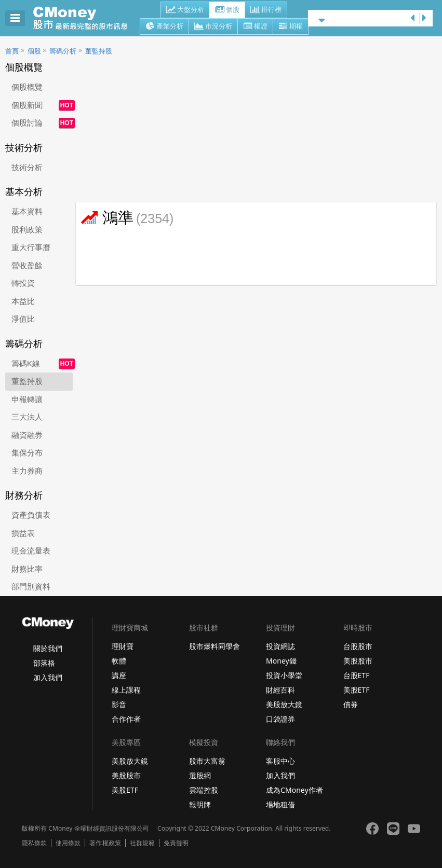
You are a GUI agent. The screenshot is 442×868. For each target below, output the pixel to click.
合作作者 (126, 719)
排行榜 (266, 10)
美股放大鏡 (284, 704)
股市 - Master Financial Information (86, 18)
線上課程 (126, 690)
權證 (255, 27)
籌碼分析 (63, 51)
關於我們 (48, 648)
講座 (119, 675)
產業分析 (164, 27)
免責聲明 (176, 843)
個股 (227, 10)
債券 (351, 704)
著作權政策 (105, 843)
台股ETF (357, 675)
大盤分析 (185, 10)
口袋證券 (280, 719)
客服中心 (280, 761)
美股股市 (358, 661)
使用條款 (68, 843)
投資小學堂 (284, 675)
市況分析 (213, 27)
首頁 (12, 51)
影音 (119, 704)
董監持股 (99, 51)
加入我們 (48, 677)
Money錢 (281, 661)
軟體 (119, 661)
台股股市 (358, 646)
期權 (291, 27)
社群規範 (142, 843)
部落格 (44, 663)
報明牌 (200, 804)
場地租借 (280, 804)
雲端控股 (204, 790)
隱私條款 (34, 843)
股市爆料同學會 (215, 646)
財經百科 (280, 690)
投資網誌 (280, 646)
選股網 (200, 775)
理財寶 (123, 646)
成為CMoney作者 (294, 790)
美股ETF (357, 690)
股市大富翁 (207, 761)
